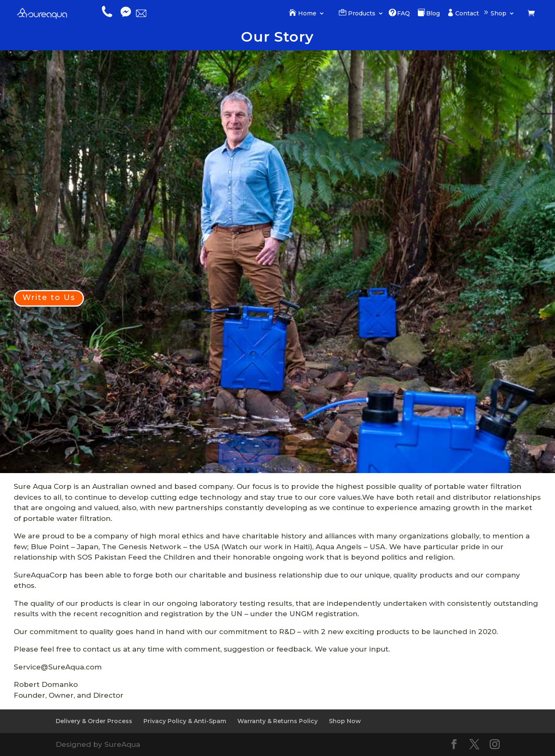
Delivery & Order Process (94, 721)
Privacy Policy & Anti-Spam (185, 721)
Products (362, 14)
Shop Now (345, 721)
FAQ (403, 14)
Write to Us (49, 297)
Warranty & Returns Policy (277, 721)
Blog (433, 14)
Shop (498, 14)
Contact (467, 14)
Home (307, 14)
